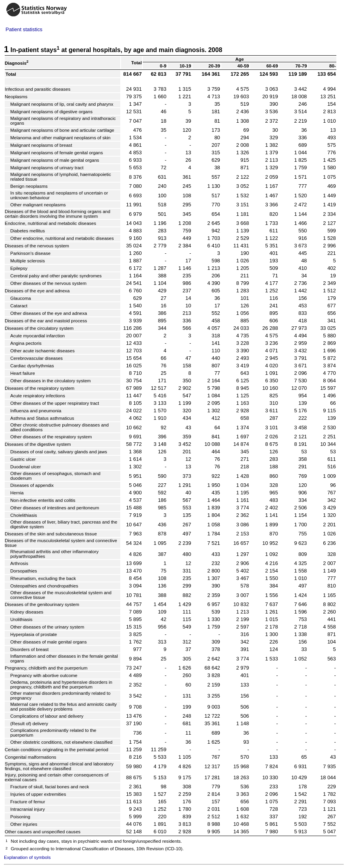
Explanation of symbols (27, 857)
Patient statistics (24, 29)
